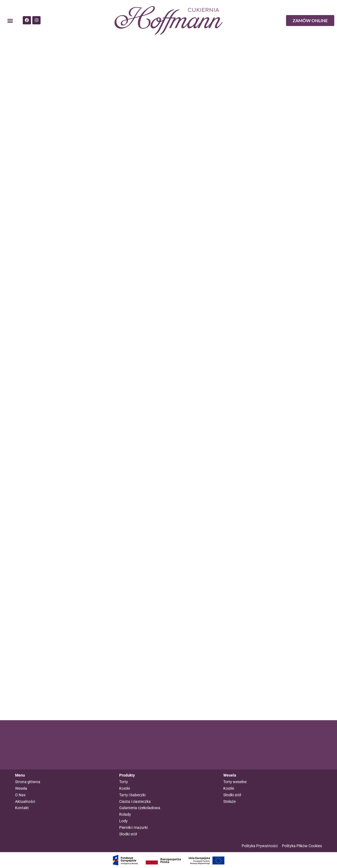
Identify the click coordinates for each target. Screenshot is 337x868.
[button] (10, 21)
